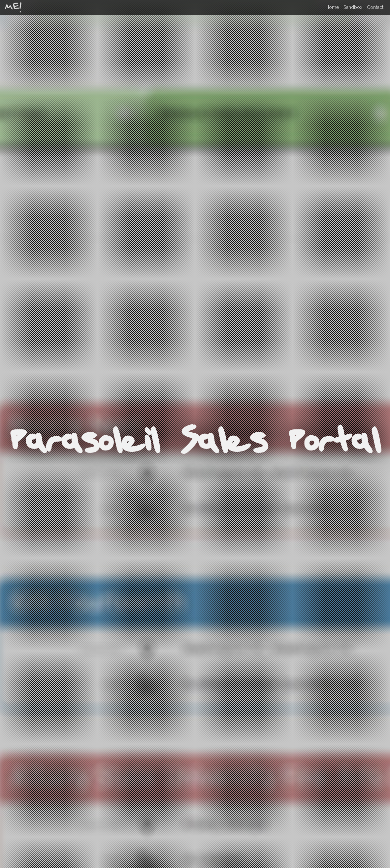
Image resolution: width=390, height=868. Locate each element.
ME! (13, 7)
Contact (375, 7)
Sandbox (353, 7)
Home (332, 7)
